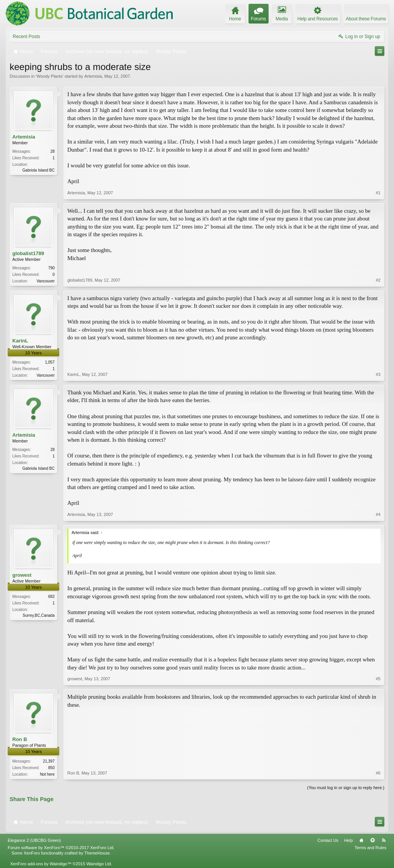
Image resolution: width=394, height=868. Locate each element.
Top (372, 840)
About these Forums (366, 19)
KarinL (20, 341)
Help (348, 840)
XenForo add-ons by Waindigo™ (41, 864)
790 (51, 268)
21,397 (49, 761)
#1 (378, 193)
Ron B (20, 739)
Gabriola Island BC (38, 170)
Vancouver (46, 281)
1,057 (50, 362)
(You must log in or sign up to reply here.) (346, 788)
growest (22, 575)
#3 (378, 374)
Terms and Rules (370, 848)
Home (361, 840)
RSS (384, 840)
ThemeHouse (97, 853)
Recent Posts (26, 37)
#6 (378, 773)
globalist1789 (28, 253)
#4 (378, 514)
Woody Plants (50, 76)
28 (53, 151)
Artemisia (93, 76)
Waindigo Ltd (98, 864)
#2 (378, 280)
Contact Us (328, 840)
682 (51, 597)
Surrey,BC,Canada (39, 615)
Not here (47, 774)
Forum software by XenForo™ (61, 848)
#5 (378, 679)
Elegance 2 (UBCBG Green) (34, 840)
